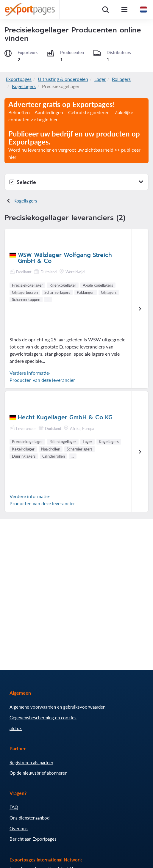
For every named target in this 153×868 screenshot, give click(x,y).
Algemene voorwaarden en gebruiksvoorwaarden (57, 707)
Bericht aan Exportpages (33, 839)
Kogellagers (24, 86)
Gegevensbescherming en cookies (43, 718)
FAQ (14, 807)
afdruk (16, 728)
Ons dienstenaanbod (29, 818)
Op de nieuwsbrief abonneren (38, 773)
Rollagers (121, 79)
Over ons (19, 828)
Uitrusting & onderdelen (63, 79)
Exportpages (19, 79)
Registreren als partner (31, 762)
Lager (100, 79)
